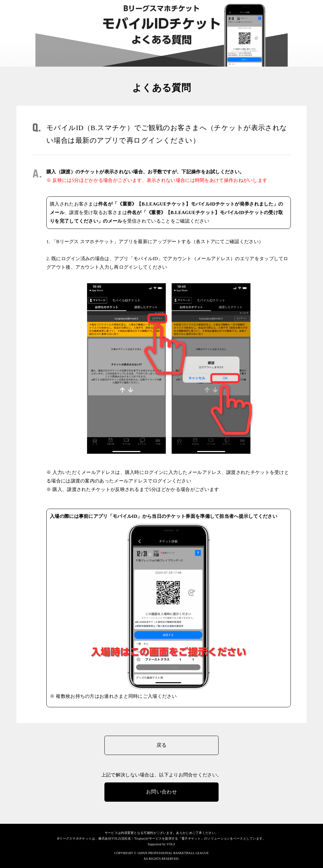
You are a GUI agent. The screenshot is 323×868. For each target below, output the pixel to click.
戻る (162, 745)
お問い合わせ (161, 792)
